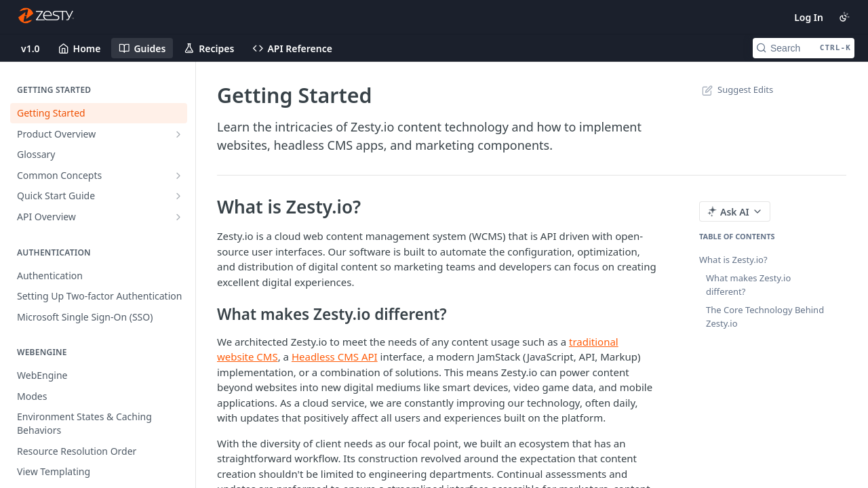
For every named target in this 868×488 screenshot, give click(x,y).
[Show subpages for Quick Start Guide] (178, 196)
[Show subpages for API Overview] (178, 217)
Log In (809, 17)
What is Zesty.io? (733, 260)
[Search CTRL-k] (804, 48)
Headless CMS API (335, 357)
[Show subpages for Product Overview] (178, 134)
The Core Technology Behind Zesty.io (765, 317)
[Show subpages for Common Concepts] (178, 176)
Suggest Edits (736, 89)
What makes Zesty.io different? (748, 285)
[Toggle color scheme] (844, 17)
